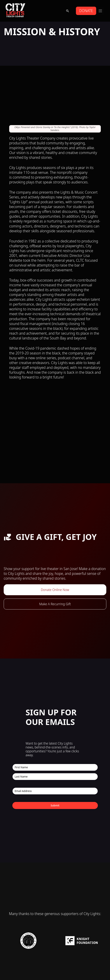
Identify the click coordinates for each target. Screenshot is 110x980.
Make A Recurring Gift (55, 604)
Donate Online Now (55, 590)
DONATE (86, 11)
